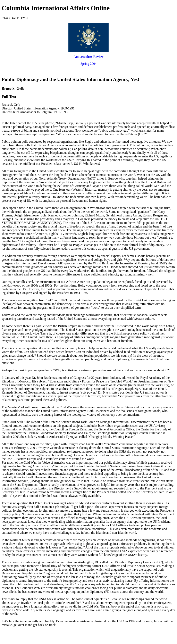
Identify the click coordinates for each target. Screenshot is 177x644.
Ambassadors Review (88, 57)
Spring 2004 (89, 64)
